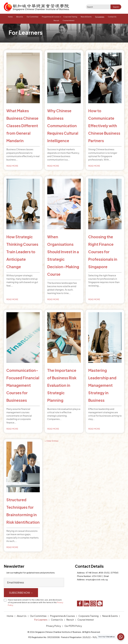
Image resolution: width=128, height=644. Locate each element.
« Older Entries (52, 441)
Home (10, 17)
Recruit (56, 21)
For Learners (100, 17)
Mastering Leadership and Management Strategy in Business (102, 385)
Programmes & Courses (51, 17)
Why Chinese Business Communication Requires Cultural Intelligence (63, 126)
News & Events (86, 17)
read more (12, 166)
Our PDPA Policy (73, 626)
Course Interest (68, 21)
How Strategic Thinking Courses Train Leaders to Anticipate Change (22, 252)
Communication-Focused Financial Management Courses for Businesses (23, 385)
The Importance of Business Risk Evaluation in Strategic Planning (62, 385)
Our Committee (32, 17)
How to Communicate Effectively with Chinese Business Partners (104, 126)
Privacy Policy (54, 626)
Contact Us (112, 17)
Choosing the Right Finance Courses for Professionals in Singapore (103, 252)
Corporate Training (70, 17)
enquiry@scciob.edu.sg (97, 579)
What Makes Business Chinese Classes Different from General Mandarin (22, 126)
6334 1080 (97, 576)
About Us (20, 17)
